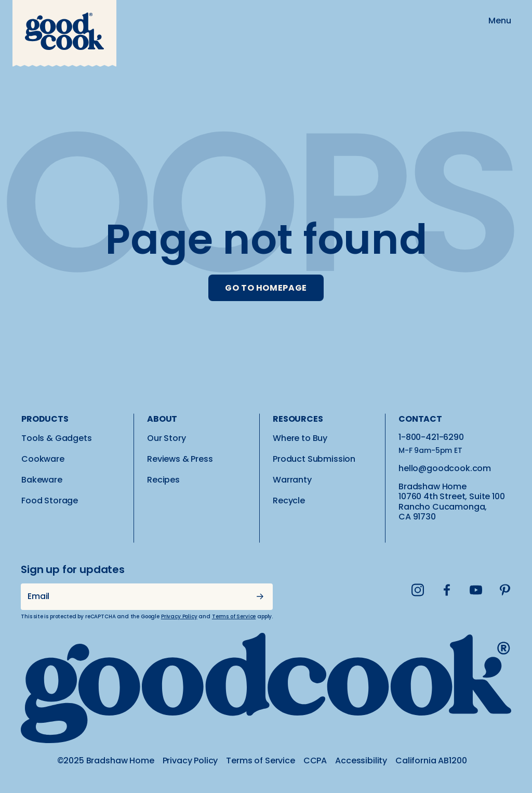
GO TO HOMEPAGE (266, 288)
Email (38, 596)
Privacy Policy (179, 616)
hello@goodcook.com (445, 468)
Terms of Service (234, 616)
